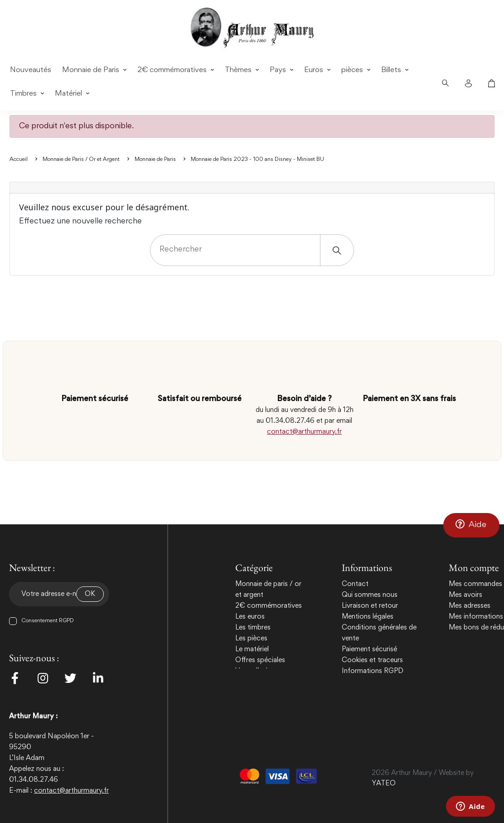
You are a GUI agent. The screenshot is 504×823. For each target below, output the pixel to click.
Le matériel (252, 649)
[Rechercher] (252, 250)
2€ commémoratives (269, 606)
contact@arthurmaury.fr (304, 432)
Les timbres (253, 628)
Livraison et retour (370, 606)
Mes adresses (470, 606)
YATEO (384, 784)
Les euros (250, 617)
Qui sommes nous (370, 595)
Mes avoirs (465, 595)
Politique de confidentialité (383, 682)
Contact (355, 584)
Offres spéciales (260, 660)
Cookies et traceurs (372, 660)
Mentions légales (368, 617)
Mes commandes (475, 584)
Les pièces (251, 639)
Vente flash (252, 671)
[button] (471, 525)
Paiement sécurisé (369, 649)
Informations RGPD (373, 671)
